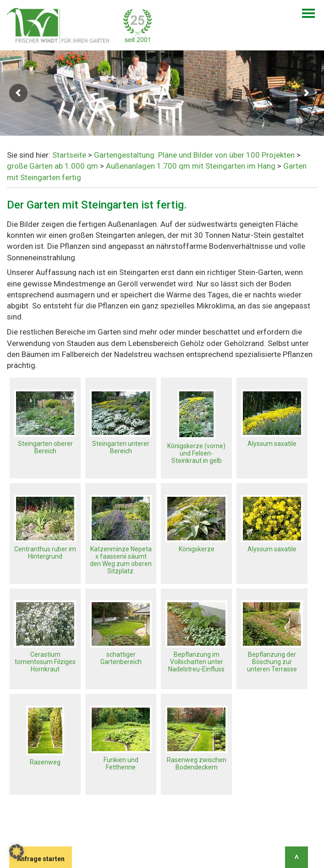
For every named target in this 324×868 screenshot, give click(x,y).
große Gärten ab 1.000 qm (52, 166)
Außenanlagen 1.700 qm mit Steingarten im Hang (191, 166)
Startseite (69, 155)
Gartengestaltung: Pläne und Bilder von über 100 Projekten (194, 155)
